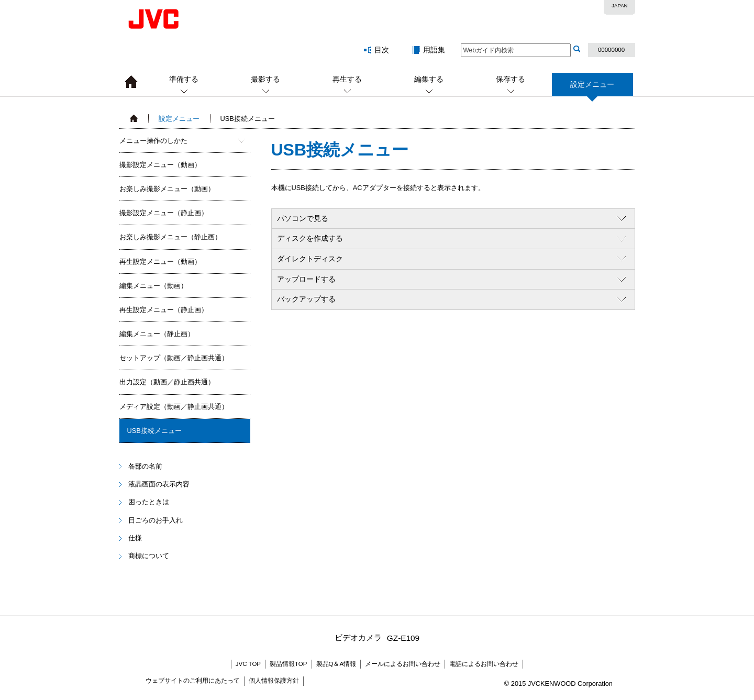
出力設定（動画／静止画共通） (167, 382)
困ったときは (149, 502)
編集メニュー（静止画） (157, 334)
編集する (429, 79)
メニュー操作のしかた (153, 141)
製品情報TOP (288, 664)
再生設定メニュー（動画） (160, 262)
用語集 (434, 50)
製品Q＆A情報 (336, 664)
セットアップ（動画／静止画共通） (174, 358)
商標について (149, 556)
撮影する (265, 79)
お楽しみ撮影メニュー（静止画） (170, 237)
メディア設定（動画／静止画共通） (174, 407)
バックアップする (306, 299)
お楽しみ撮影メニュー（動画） (167, 189)
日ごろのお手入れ (156, 520)
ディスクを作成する (310, 238)
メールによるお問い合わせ (403, 664)
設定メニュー (592, 88)
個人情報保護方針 (274, 681)
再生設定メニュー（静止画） (164, 310)
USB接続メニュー (154, 431)
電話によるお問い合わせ (484, 664)
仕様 (135, 538)
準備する (184, 79)
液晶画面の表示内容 (159, 484)
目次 (382, 50)
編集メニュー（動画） (153, 286)
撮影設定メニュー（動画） (160, 165)
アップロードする (306, 279)
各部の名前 (145, 466)
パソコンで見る (303, 218)
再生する (347, 79)
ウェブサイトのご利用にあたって (193, 681)
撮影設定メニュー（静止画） (164, 213)
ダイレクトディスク (310, 259)
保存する (511, 79)
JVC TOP (248, 664)
